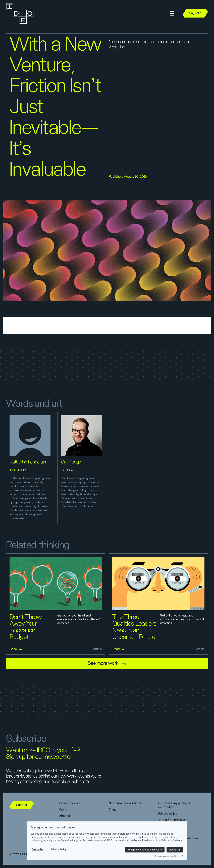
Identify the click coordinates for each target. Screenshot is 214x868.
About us (65, 816)
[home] (19, 13)
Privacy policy (168, 814)
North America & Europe (125, 803)
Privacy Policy (59, 849)
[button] (172, 13)
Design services (70, 803)
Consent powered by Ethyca (169, 856)
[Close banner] (185, 824)
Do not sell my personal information (174, 805)
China (113, 810)
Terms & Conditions (172, 820)
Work (63, 810)
